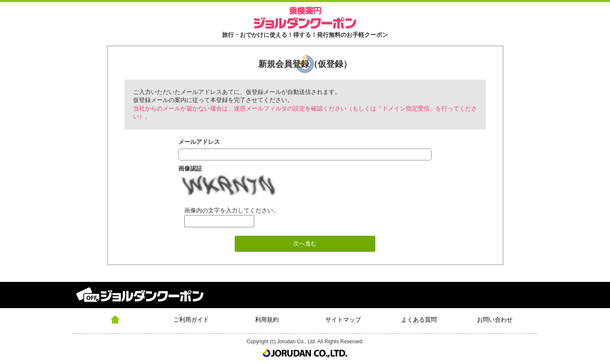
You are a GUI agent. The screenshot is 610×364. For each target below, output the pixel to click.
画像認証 (190, 168)
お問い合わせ (495, 320)
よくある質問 (419, 320)
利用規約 (267, 320)
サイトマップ (343, 320)
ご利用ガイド (191, 320)
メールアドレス (199, 142)
